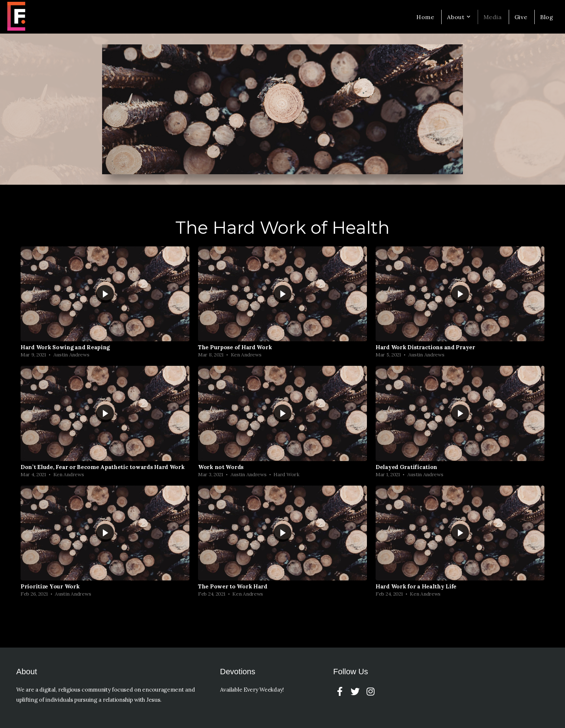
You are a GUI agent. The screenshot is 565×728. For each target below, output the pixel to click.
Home (425, 17)
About (459, 17)
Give (521, 17)
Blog (547, 17)
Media (493, 17)
